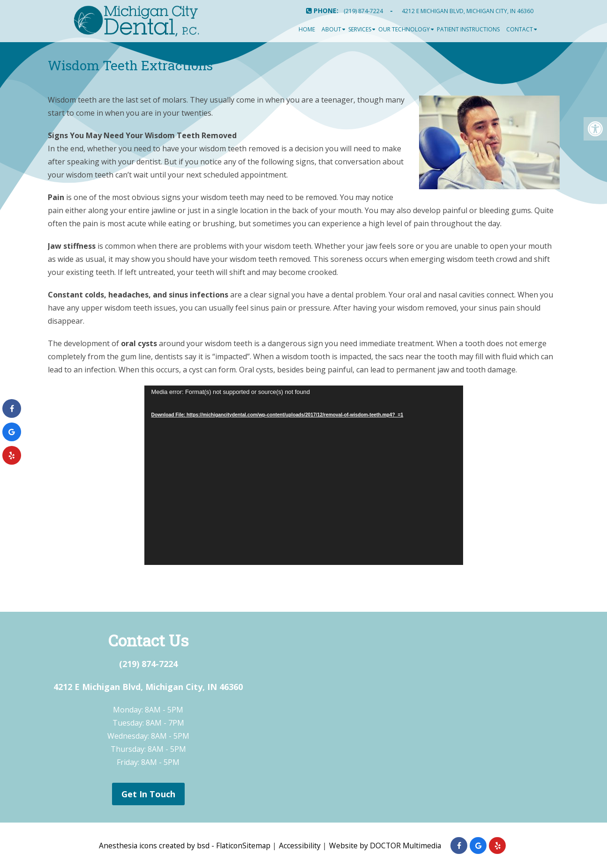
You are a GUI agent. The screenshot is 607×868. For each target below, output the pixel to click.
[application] (304, 475)
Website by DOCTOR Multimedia (387, 846)
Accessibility (301, 846)
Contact (520, 29)
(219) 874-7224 (363, 11)
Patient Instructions (468, 29)
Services (360, 29)
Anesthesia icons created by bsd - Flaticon (170, 846)
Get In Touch (148, 794)
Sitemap (257, 846)
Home (307, 29)
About (331, 29)
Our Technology (404, 29)
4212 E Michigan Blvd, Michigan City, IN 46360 (468, 11)
